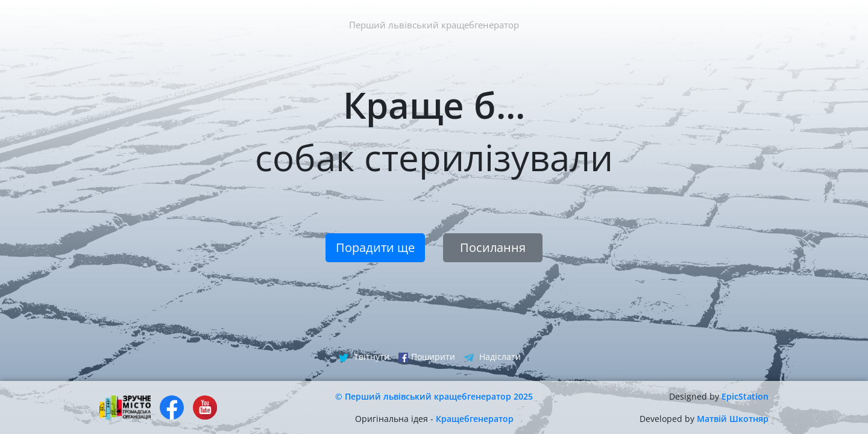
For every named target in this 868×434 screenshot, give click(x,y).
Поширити (427, 357)
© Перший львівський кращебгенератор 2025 (434, 396)
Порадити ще (375, 247)
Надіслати (492, 357)
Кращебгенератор (475, 419)
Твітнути (364, 357)
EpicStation (745, 396)
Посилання (493, 247)
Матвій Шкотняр (733, 419)
